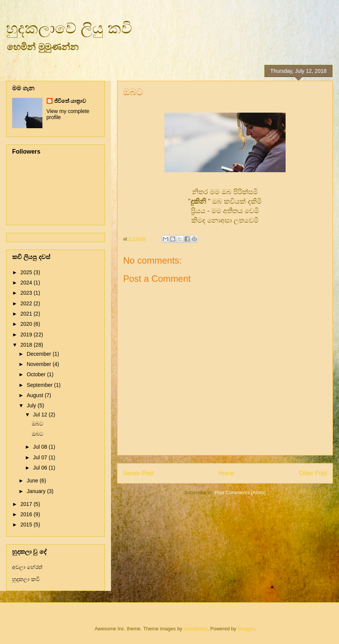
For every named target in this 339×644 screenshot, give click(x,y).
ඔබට (37, 424)
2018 (27, 345)
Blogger (246, 629)
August (35, 395)
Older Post (313, 473)
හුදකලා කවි (26, 579)
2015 (27, 525)
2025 (27, 272)
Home (227, 473)
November (39, 364)
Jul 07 (41, 457)
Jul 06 (41, 468)
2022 (27, 303)
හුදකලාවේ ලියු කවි (69, 28)
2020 (27, 324)
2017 (27, 504)
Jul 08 (41, 447)
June (33, 481)
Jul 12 (41, 415)
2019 (27, 335)
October (37, 374)
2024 (27, 283)
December (39, 354)
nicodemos (196, 629)
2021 (27, 314)
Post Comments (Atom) (240, 492)
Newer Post (138, 473)
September (40, 385)
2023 (27, 293)
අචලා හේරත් (27, 567)
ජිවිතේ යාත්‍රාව (70, 101)
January (37, 491)
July (32, 405)
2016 (27, 514)
